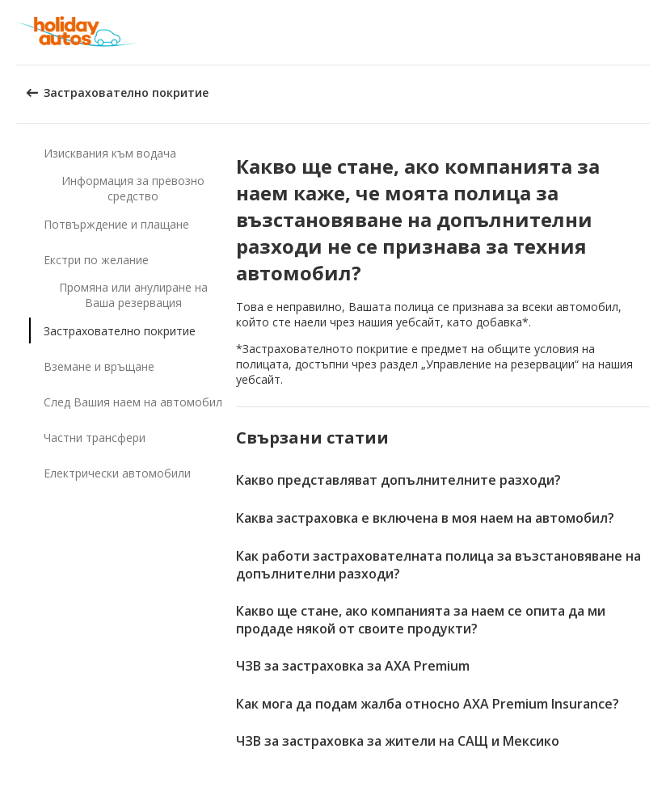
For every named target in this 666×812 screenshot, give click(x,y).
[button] (648, 32)
